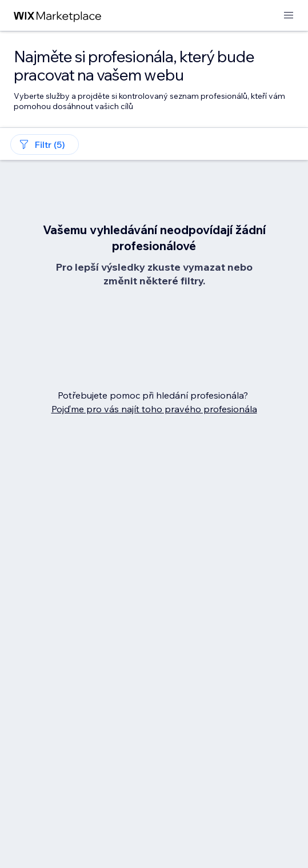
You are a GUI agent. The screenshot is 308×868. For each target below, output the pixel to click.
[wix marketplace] (58, 16)
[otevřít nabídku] (289, 16)
